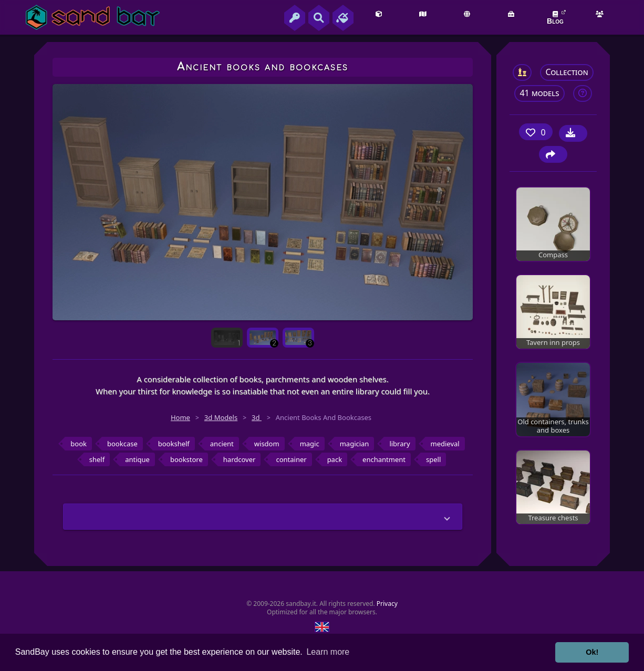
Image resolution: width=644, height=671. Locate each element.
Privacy (387, 604)
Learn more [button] (328, 652)
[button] (263, 517)
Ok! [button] (592, 652)
